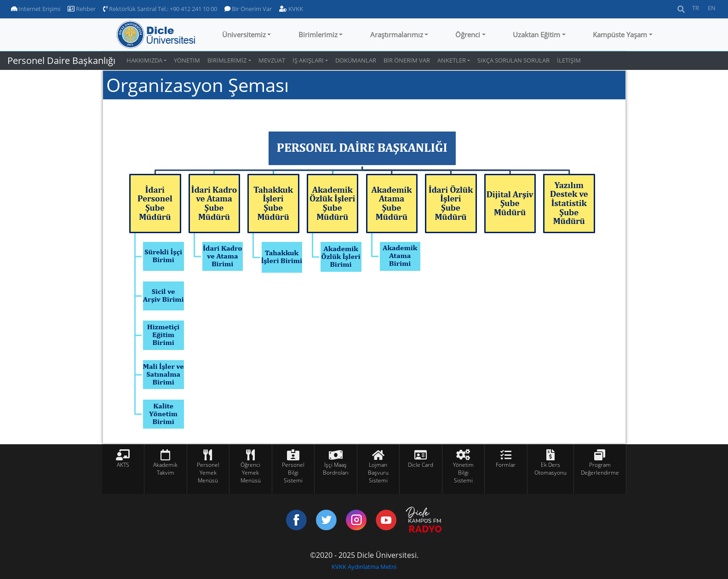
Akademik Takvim (165, 469)
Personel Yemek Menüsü (208, 473)
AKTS (123, 465)
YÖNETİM (187, 60)
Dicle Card (421, 465)
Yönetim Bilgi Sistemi (463, 473)
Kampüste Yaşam (620, 34)
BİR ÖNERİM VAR (407, 60)
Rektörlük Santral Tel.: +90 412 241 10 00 (160, 9)
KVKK (291, 9)
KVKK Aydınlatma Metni (364, 567)
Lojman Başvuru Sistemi (378, 473)
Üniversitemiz (244, 34)
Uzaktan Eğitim (536, 34)
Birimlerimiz (318, 34)
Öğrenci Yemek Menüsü (251, 473)
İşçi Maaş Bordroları (336, 469)
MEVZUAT (272, 60)
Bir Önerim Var (248, 9)
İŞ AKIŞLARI (308, 60)
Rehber (82, 9)
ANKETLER (452, 60)
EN (712, 8)
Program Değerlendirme (600, 469)
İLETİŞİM (569, 60)
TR (696, 8)
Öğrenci (468, 34)
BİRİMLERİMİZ (227, 60)
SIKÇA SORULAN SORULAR (513, 60)
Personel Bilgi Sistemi (293, 473)
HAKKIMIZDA (144, 60)
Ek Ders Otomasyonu (550, 469)
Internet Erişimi (36, 9)
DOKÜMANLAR (356, 60)
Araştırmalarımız (397, 34)
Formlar (506, 465)
